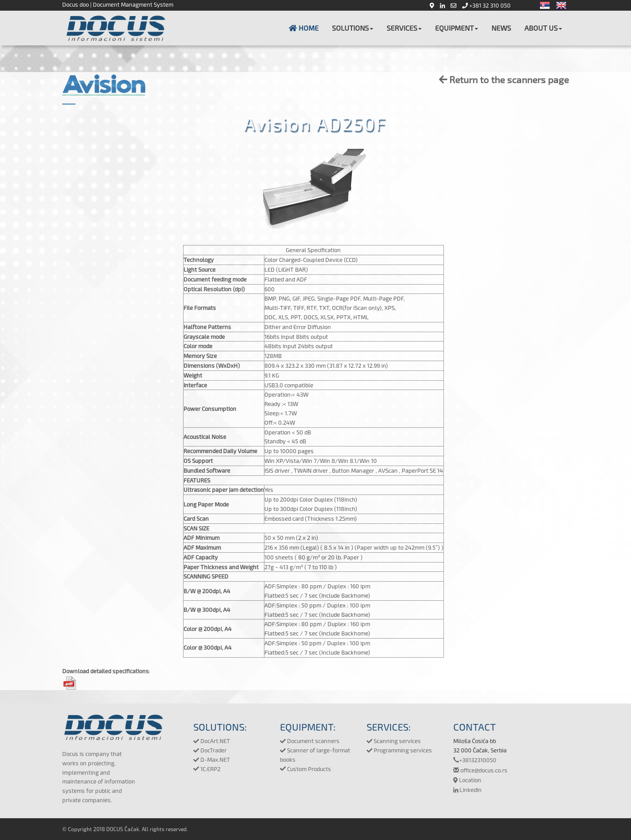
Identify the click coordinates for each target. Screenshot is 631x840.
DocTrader (210, 750)
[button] (353, 28)
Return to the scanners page (504, 79)
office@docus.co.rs (480, 770)
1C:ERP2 (207, 769)
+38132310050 (475, 760)
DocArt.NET (212, 741)
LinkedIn (467, 790)
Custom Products (306, 769)
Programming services (399, 750)
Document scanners (310, 741)
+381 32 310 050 (486, 5)
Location (467, 780)
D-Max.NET (212, 760)
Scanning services (394, 741)
